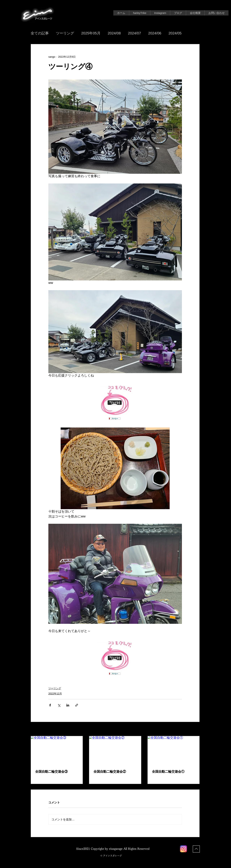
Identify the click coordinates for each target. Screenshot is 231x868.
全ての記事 (40, 33)
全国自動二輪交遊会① (168, 772)
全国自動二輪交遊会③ (51, 772)
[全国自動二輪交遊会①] (174, 751)
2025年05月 (91, 33)
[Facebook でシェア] (50, 705)
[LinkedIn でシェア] (68, 705)
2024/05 (175, 33)
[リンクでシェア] (77, 705)
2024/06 (155, 33)
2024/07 (134, 33)
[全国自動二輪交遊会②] (115, 751)
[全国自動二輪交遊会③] (57, 751)
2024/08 (114, 33)
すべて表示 (193, 729)
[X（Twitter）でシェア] (59, 705)
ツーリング (65, 33)
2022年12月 (55, 694)
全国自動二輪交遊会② (110, 772)
